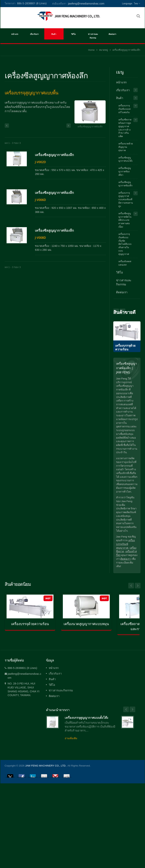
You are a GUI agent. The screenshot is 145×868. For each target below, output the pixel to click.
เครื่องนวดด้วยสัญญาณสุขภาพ (126, 147)
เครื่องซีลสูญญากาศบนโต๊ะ (126, 159)
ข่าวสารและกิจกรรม (93, 36)
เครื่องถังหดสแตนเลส (125, 263)
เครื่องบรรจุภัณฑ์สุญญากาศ (126, 544)
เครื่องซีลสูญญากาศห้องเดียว (125, 172)
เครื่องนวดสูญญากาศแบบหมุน (86, 624)
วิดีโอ (73, 34)
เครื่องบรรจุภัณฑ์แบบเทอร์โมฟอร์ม (124, 109)
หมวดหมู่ (103, 50)
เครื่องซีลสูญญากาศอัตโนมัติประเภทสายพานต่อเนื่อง (125, 220)
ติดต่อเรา (112, 34)
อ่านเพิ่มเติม (71, 738)
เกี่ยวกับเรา (34, 34)
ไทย (136, 4)
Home (91, 50)
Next (116, 311)
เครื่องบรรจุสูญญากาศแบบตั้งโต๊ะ (87, 718)
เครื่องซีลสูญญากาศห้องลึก (24, 173)
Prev (122, 311)
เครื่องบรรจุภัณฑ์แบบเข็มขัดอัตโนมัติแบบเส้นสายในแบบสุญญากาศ (125, 244)
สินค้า (54, 34)
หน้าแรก (15, 34)
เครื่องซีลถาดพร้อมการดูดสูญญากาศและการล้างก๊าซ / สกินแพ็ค (125, 128)
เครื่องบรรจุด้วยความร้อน (30, 624)
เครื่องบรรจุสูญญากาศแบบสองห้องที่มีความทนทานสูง (126, 200)
